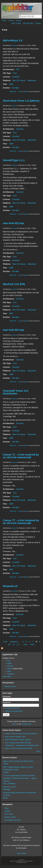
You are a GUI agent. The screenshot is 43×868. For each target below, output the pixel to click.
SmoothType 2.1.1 (14, 160)
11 (14, 644)
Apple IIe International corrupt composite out (21, 734)
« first (5, 642)
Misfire (10, 669)
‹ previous (14, 642)
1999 (11, 207)
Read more (13, 92)
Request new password (14, 711)
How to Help (21, 853)
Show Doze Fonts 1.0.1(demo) (21, 101)
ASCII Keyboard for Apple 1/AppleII (18, 740)
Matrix (9, 663)
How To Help (16, 23)
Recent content (10, 686)
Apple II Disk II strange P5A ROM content (18, 761)
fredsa (5, 798)
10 (9, 644)
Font (15, 73)
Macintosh (32, 80)
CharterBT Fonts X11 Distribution (16, 392)
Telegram (11, 674)
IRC (9, 661)
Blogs (7, 808)
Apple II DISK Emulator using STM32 (19, 748)
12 (18, 644)
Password (7, 702)
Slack (9, 671)
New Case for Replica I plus (15, 737)
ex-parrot (14, 45)
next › (26, 644)
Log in (20, 92)
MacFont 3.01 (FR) (14, 284)
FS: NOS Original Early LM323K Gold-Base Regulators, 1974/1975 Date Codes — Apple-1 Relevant (20, 778)
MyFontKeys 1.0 (13, 40)
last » (33, 644)
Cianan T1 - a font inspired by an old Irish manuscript (21, 456)
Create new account (12, 708)
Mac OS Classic (19, 80)
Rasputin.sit (10, 586)
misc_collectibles (9, 784)
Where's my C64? (10, 787)
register (26, 92)
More (38, 751)
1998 (11, 144)
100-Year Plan (28, 23)
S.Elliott (6, 772)
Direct (14, 724)
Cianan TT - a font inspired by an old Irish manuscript (21, 522)
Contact (38, 23)
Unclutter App (26, 724)
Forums (11, 21)
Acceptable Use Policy (13, 820)
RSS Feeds (9, 814)
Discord (10, 666)
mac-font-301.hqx (13, 223)
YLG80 (6, 764)
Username (7, 696)
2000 (11, 84)
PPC (18, 69)
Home (4, 21)
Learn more (7, 677)
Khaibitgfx (7, 789)
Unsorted (16, 77)
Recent (19, 21)
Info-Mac (15, 88)
